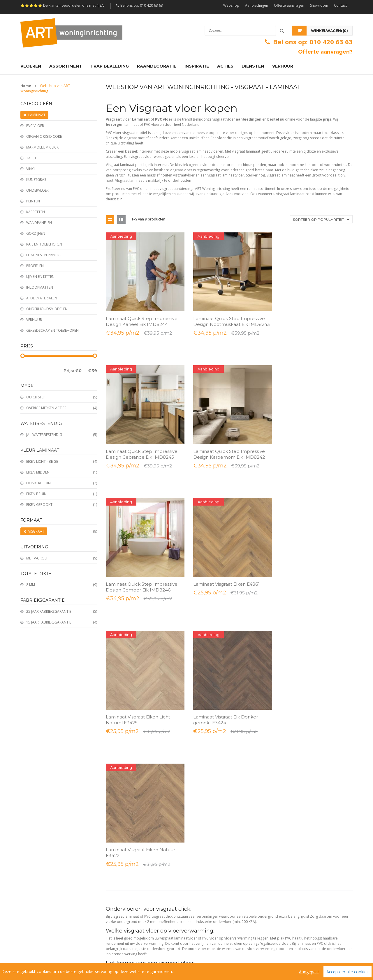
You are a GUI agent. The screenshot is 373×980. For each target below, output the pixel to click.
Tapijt (31, 158)
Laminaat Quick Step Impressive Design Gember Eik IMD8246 (227, 438)
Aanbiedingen (257, 5)
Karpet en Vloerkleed (208, 913)
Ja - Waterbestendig (44, 435)
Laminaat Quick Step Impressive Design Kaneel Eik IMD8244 (142, 319)
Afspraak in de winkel (122, 807)
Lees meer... (117, 672)
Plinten (33, 201)
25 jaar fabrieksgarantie (49, 611)
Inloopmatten (40, 287)
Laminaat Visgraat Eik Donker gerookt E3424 (223, 551)
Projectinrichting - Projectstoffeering (305, 878)
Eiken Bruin (36, 494)
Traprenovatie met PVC (295, 783)
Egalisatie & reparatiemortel (213, 890)
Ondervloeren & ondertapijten (215, 854)
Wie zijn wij (32, 942)
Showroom (319, 5)
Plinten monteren (290, 771)
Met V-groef (37, 558)
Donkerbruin (38, 483)
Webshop (231, 5)
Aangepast (309, 972)
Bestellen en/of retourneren (128, 735)
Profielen (35, 266)
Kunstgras (36, 180)
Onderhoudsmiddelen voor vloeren (219, 866)
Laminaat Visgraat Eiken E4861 (309, 435)
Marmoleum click (42, 147)
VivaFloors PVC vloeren (124, 890)
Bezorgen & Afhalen (122, 759)
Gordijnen (36, 233)
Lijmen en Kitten (204, 902)
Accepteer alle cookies (348, 972)
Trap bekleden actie (36, 902)
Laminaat (37, 115)
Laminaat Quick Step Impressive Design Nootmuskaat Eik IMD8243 (227, 322)
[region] (186, 972)
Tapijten (197, 771)
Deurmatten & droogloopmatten (217, 878)
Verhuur (34, 320)
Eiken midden (38, 472)
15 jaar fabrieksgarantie (49, 622)
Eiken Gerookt (39, 505)
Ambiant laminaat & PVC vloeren (131, 842)
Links (210, 942)
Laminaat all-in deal (36, 854)
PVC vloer (35, 126)
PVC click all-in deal (35, 878)
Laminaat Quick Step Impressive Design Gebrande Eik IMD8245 (312, 319)
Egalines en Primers (44, 255)
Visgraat (36, 531)
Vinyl (31, 169)
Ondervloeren (202, 807)
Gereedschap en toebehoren (52, 330)
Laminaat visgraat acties (39, 842)
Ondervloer (37, 190)
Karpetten (36, 212)
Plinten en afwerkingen (209, 759)
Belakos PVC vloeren (122, 866)
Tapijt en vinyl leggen (293, 807)
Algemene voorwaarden (75, 942)
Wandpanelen (39, 223)
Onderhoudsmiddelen (47, 309)
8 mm (31, 585)
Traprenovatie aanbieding (41, 913)
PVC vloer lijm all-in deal (39, 866)
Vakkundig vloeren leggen (297, 747)
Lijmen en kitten (40, 277)
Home (26, 86)
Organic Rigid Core (44, 136)
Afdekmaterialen (42, 298)
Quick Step (36, 397)
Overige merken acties (46, 408)
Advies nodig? (287, 735)
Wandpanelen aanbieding (40, 890)
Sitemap (29, 948)
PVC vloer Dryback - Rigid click (214, 747)
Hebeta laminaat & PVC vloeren (130, 854)
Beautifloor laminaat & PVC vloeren (133, 902)
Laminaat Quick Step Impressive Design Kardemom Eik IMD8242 (142, 438)
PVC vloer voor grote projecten (301, 854)
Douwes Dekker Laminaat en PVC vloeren (138, 913)
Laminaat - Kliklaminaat (209, 735)
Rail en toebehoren (44, 244)
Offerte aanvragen (289, 5)
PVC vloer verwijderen (294, 795)
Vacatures (188, 942)
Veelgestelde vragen (150, 942)
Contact (340, 5)
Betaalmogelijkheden (122, 747)
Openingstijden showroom (127, 783)
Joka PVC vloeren (119, 878)
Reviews (114, 942)
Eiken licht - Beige (42, 461)
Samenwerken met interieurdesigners (306, 866)
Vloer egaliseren (289, 759)
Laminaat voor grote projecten (300, 842)
